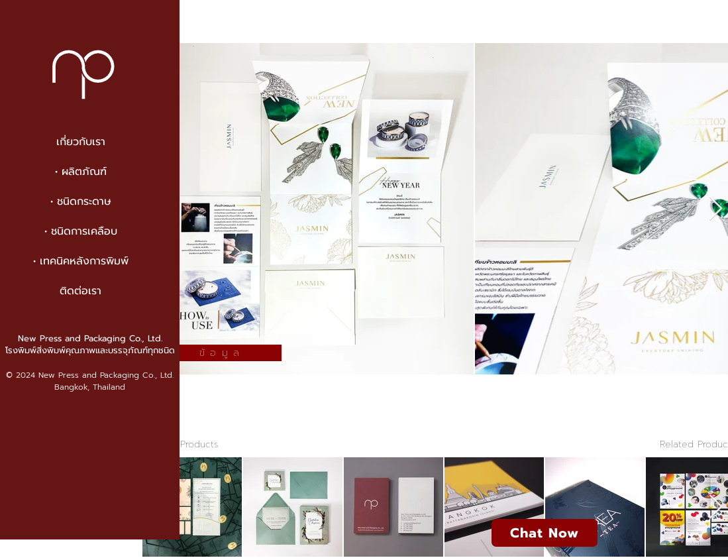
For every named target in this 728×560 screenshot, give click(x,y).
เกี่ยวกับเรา (81, 142)
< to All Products (181, 444)
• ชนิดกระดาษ (81, 201)
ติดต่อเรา (80, 291)
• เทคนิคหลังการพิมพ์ (81, 261)
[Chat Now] (545, 533)
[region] (219, 280)
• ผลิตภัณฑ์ (81, 172)
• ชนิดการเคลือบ (81, 231)
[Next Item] (716, 209)
